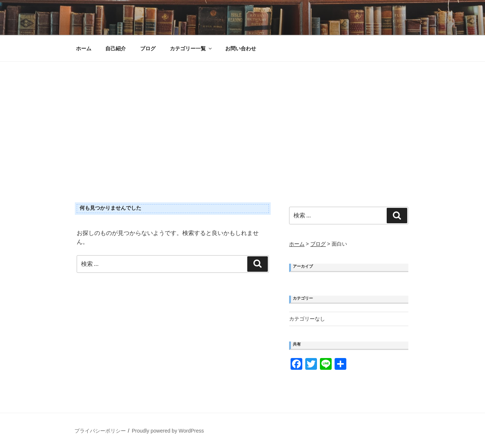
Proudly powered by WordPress (168, 431)
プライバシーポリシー (100, 431)
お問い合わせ (241, 48)
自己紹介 (116, 48)
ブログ (148, 48)
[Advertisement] (242, 117)
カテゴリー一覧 (191, 48)
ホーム (84, 48)
